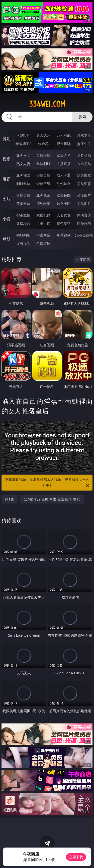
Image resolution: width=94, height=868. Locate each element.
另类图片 (84, 204)
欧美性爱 (84, 175)
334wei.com (47, 104)
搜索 (82, 117)
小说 (7, 219)
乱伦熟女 (64, 184)
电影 (7, 179)
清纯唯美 (43, 204)
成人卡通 (64, 175)
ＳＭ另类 (84, 164)
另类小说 (43, 224)
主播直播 (64, 164)
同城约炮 (23, 235)
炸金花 (43, 144)
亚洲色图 (43, 195)
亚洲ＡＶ (23, 155)
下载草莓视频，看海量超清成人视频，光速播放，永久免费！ (48, 483)
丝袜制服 (43, 164)
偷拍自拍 (43, 175)
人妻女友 (64, 215)
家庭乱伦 (43, 215)
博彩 (7, 139)
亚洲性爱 (23, 175)
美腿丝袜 (23, 204)
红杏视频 (23, 244)
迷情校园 (23, 224)
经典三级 (43, 184)
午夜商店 (43, 235)
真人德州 (43, 135)
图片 (7, 199)
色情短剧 (43, 244)
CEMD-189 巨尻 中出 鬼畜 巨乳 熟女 (52, 499)
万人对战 (64, 135)
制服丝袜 (23, 184)
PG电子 (23, 135)
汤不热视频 (84, 235)
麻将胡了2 (23, 144)
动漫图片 (84, 195)
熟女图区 (64, 204)
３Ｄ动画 (84, 155)
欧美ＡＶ (64, 155)
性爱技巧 (84, 224)
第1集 (10, 499)
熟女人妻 (23, 164)
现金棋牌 (64, 144)
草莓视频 (64, 235)
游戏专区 (84, 135)
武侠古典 (84, 215)
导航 (7, 239)
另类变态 (84, 184)
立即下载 (76, 857)
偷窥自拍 (23, 195)
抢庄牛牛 (84, 144)
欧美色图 (64, 195)
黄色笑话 (64, 224)
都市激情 (23, 215)
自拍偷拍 (43, 155)
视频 (7, 159)
